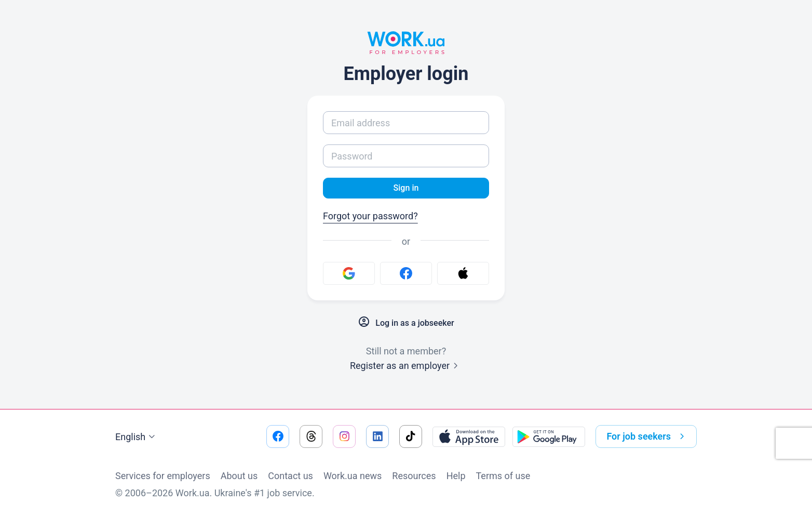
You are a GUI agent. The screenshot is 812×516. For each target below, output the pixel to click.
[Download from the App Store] (469, 436)
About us (239, 476)
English (137, 437)
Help (456, 476)
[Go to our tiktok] (411, 436)
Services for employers (163, 476)
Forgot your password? (370, 218)
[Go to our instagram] (344, 436)
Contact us (290, 476)
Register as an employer (406, 368)
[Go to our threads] (311, 436)
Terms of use (503, 476)
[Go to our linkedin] (377, 436)
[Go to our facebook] (278, 436)
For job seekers (647, 436)
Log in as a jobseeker (406, 324)
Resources (414, 476)
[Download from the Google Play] (549, 436)
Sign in (406, 189)
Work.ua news (353, 476)
